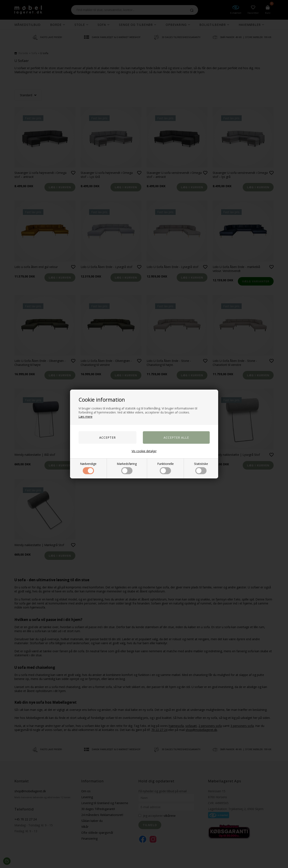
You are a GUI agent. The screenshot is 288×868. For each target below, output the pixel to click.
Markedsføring (127, 468)
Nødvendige (88, 468)
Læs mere (85, 417)
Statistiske (201, 468)
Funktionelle (165, 468)
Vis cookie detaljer (144, 451)
